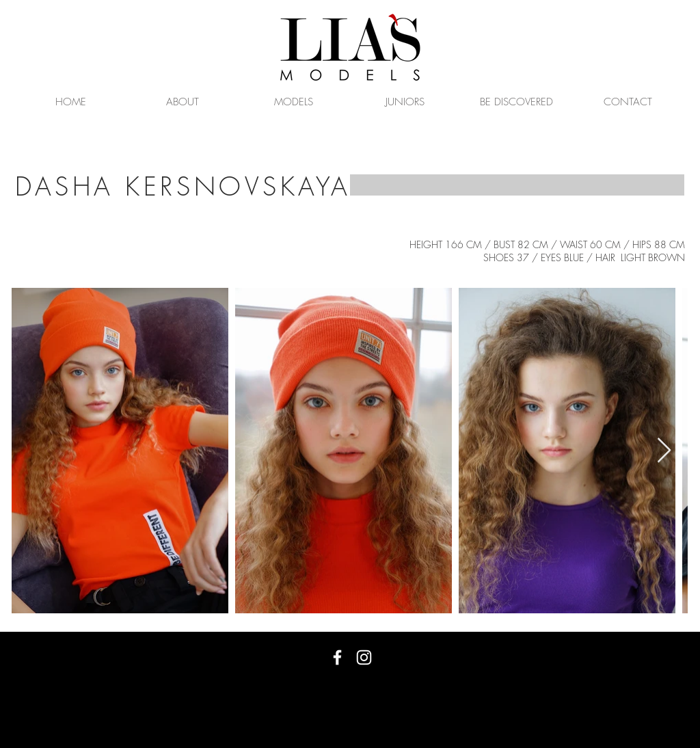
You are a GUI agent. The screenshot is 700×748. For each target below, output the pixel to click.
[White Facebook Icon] (337, 657)
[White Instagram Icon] (364, 657)
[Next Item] (664, 451)
